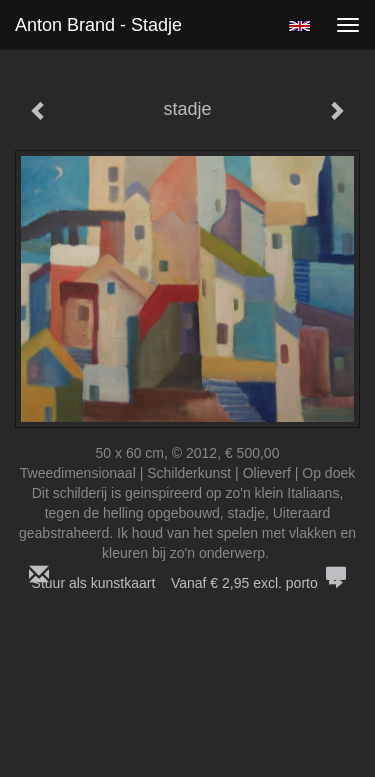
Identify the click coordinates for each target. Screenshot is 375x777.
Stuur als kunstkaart (188, 583)
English (299, 26)
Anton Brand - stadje (98, 25)
